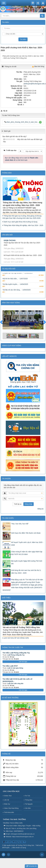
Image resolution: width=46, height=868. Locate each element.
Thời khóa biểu (9, 812)
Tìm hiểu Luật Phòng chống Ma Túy (16, 653)
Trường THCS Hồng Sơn (26, 845)
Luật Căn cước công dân (15, 684)
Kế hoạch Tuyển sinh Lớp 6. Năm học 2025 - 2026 (27, 544)
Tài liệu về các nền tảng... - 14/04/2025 (17, 293)
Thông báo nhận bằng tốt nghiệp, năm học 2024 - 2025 (23, 225)
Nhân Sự (7, 804)
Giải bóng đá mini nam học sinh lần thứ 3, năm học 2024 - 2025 (26, 572)
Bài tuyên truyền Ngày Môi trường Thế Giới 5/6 (27, 562)
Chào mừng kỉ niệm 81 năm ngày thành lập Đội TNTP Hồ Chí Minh (27, 553)
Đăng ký (41, 509)
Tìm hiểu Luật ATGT (10, 666)
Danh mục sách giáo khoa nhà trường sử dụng (20, 222)
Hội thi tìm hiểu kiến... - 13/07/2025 (15, 282)
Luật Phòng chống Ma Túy (16, 655)
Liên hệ (6, 800)
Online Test (8, 796)
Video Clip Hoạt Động (11, 808)
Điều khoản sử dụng (19, 848)
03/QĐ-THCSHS (10, 245)
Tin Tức (28, 796)
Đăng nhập (29, 504)
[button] (40, 122)
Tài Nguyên (29, 804)
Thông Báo (29, 800)
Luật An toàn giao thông (15, 668)
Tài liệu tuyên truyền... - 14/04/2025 (15, 288)
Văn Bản (28, 808)
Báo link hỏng (39, 66)
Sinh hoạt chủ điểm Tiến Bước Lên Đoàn (26, 533)
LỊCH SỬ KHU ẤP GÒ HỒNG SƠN (16, 638)
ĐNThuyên (6, 848)
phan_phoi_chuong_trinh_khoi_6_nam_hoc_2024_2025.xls (22, 122)
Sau (44, 322)
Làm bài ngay (23, 662)
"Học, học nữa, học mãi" (20, 524)
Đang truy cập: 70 (19, 842)
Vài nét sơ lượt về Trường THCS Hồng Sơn (21, 627)
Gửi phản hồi (31, 866)
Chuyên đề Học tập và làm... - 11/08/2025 (18, 276)
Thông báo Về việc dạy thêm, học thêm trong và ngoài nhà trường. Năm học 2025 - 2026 (22, 204)
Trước (2, 324)
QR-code (7, 842)
